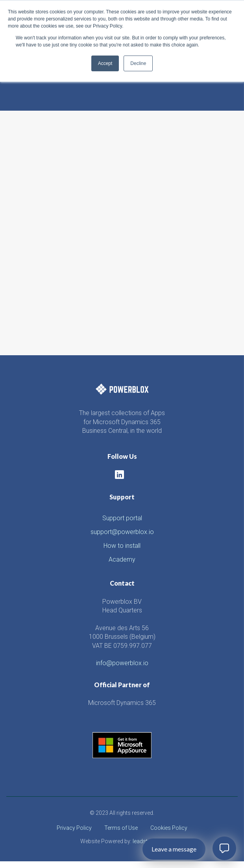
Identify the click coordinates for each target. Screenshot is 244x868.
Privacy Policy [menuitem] (74, 828)
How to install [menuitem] (122, 546)
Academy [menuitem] (122, 559)
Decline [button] (138, 63)
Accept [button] (105, 63)
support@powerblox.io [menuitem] (122, 532)
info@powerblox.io (122, 663)
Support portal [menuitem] (122, 518)
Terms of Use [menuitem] (121, 828)
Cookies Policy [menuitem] (169, 828)
